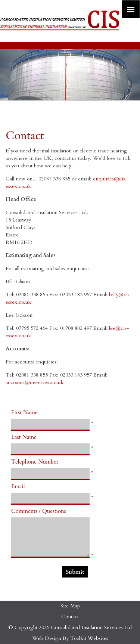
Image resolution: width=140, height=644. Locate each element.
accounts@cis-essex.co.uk (35, 382)
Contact (70, 617)
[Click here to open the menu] (131, 9)
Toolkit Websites (89, 638)
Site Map (70, 606)
